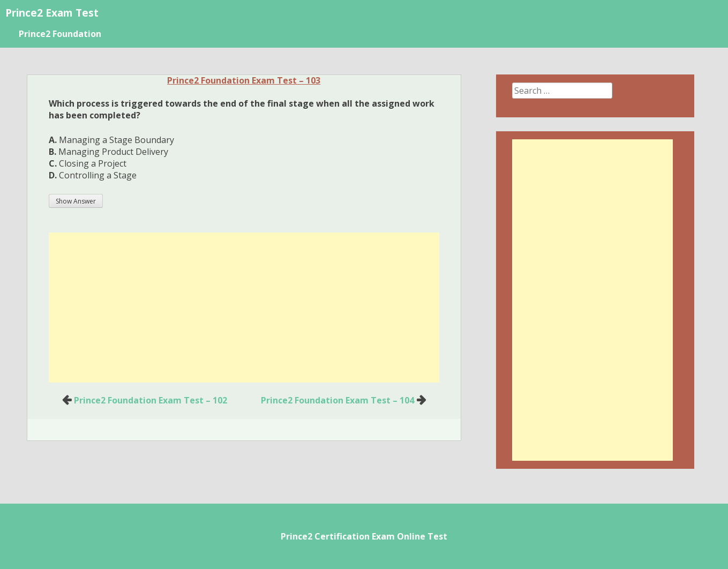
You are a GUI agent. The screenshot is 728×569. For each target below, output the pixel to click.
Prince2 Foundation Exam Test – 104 (337, 400)
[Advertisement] (244, 308)
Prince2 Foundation (60, 34)
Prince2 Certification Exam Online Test (364, 536)
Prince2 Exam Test (52, 13)
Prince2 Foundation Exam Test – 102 (151, 400)
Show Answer (76, 201)
